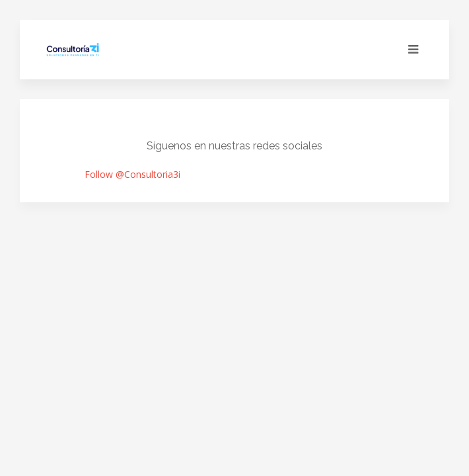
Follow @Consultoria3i (132, 174)
